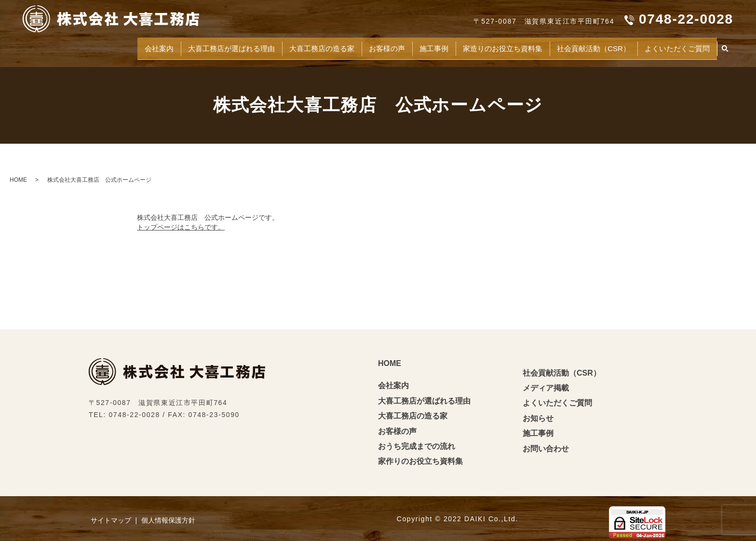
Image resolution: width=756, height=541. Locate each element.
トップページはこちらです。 (181, 223)
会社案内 (85, 46)
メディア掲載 (546, 384)
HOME (18, 176)
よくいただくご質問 (672, 46)
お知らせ (538, 414)
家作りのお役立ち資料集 (420, 457)
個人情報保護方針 (168, 516)
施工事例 (396, 46)
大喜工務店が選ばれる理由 (167, 46)
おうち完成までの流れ (417, 442)
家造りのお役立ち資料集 (474, 46)
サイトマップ (111, 516)
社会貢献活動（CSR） (577, 46)
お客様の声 (343, 46)
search (725, 47)
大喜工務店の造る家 (269, 46)
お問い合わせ (546, 444)
